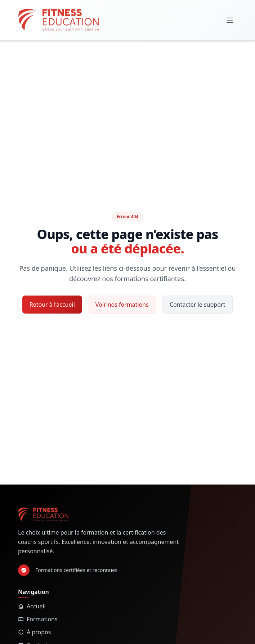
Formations (38, 619)
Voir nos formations (122, 305)
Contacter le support (197, 305)
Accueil (32, 606)
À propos (34, 632)
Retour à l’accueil (52, 305)
